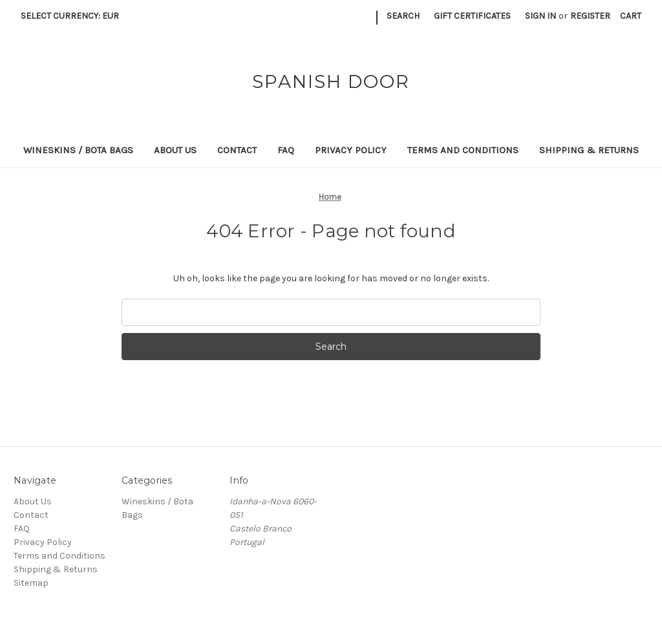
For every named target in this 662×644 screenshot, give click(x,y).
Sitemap (31, 583)
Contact (237, 150)
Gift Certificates (472, 16)
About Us (175, 150)
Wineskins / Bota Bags (78, 150)
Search (403, 16)
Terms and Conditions (463, 150)
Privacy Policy (351, 150)
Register (590, 16)
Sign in (540, 16)
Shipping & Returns (589, 150)
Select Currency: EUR (74, 16)
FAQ (286, 150)
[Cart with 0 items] (631, 16)
